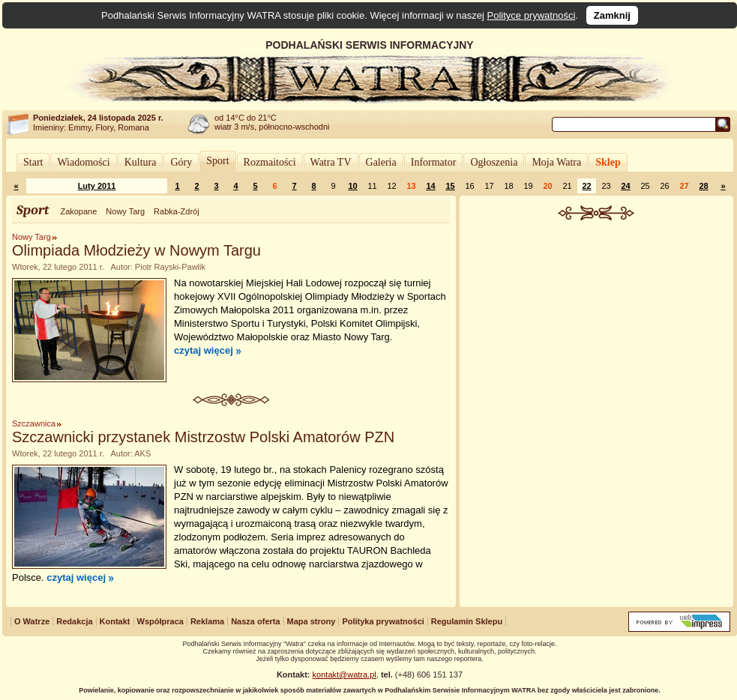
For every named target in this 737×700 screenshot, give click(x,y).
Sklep (608, 162)
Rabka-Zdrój (177, 211)
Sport (217, 161)
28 (703, 186)
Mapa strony (312, 621)
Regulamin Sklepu (467, 621)
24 (625, 186)
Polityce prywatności (532, 15)
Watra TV (331, 162)
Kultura (141, 162)
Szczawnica (34, 423)
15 (450, 186)
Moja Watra (556, 162)
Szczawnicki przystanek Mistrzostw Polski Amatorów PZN (203, 437)
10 (352, 186)
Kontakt (115, 621)
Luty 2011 (97, 186)
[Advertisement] (597, 333)
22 (586, 186)
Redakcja (74, 621)
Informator (434, 162)
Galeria (381, 162)
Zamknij (612, 15)
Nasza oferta (255, 621)
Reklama (207, 621)
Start (33, 162)
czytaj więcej (204, 350)
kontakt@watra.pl (345, 675)
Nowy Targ (125, 211)
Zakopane (78, 211)
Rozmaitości (270, 162)
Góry (181, 162)
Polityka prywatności (383, 621)
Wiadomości (83, 162)
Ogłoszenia (494, 162)
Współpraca (160, 621)
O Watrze (32, 621)
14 (430, 186)
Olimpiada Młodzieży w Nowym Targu (136, 250)
